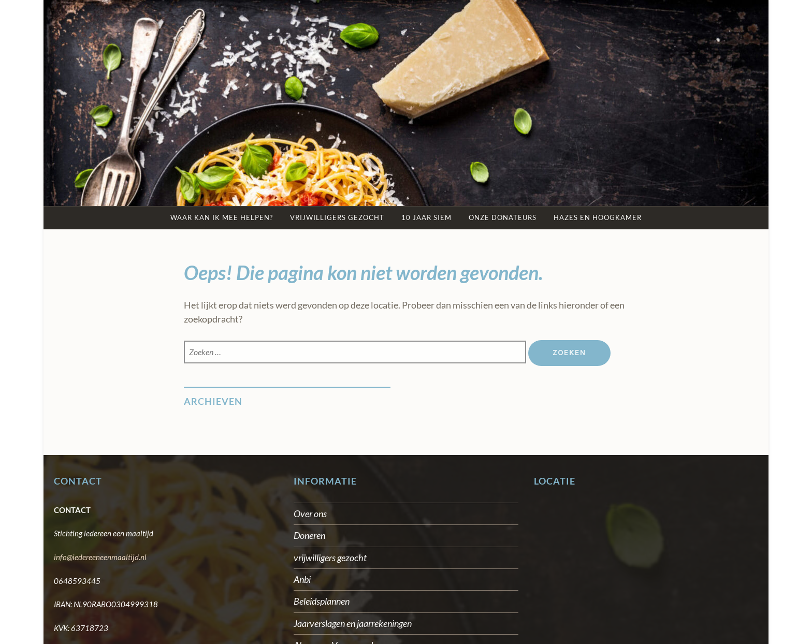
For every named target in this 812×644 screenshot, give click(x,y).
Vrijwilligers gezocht (337, 217)
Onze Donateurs (503, 217)
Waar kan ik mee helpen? (222, 217)
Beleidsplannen (322, 601)
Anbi (302, 579)
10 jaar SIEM (426, 217)
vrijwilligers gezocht (330, 558)
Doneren (309, 535)
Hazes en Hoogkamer (598, 217)
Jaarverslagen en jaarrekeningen (353, 623)
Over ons (310, 514)
